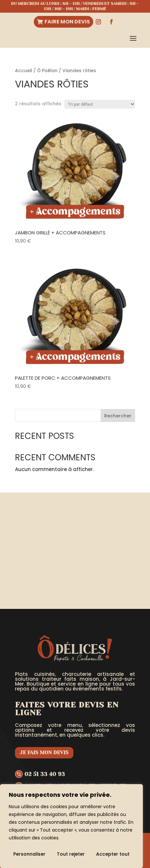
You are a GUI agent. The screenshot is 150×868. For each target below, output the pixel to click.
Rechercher (118, 416)
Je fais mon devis (44, 753)
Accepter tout (113, 854)
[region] (71, 826)
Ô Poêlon (47, 71)
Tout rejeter (71, 854)
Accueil (24, 71)
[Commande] (100, 104)
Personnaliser (29, 854)
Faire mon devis (67, 22)
